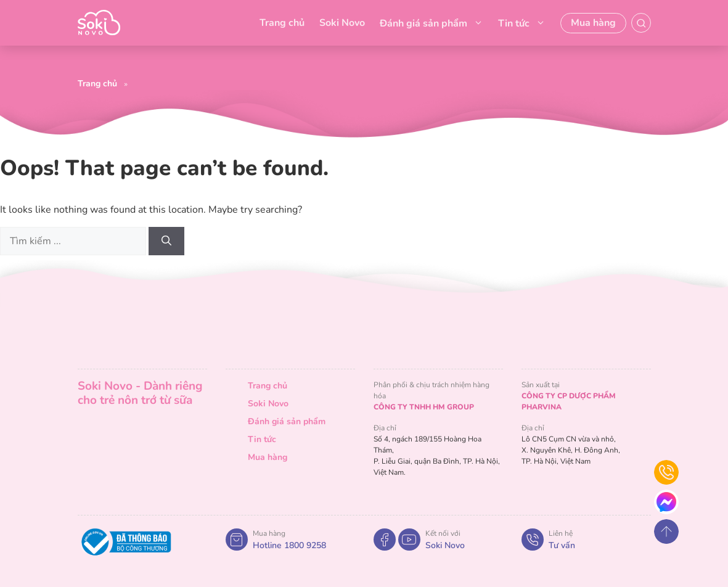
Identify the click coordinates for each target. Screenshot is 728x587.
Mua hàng (593, 23)
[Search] (166, 241)
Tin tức (522, 23)
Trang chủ (282, 23)
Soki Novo (342, 23)
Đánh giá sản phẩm (431, 23)
